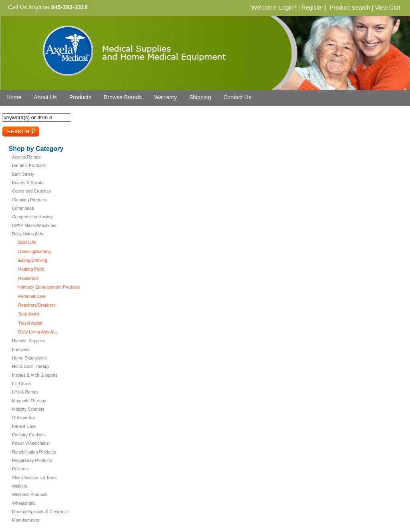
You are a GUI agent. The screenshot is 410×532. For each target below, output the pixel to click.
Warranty (165, 97)
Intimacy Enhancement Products (49, 287)
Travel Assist (30, 323)
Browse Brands (123, 97)
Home (14, 97)
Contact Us (237, 97)
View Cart (387, 8)
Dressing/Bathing (35, 251)
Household (29, 278)
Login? (288, 8)
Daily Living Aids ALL (38, 332)
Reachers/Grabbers (37, 305)
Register (313, 8)
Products (80, 97)
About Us (45, 97)
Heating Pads (31, 269)
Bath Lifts (27, 242)
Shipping (200, 97)
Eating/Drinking (33, 260)
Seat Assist (29, 314)
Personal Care (32, 296)
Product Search (350, 8)
